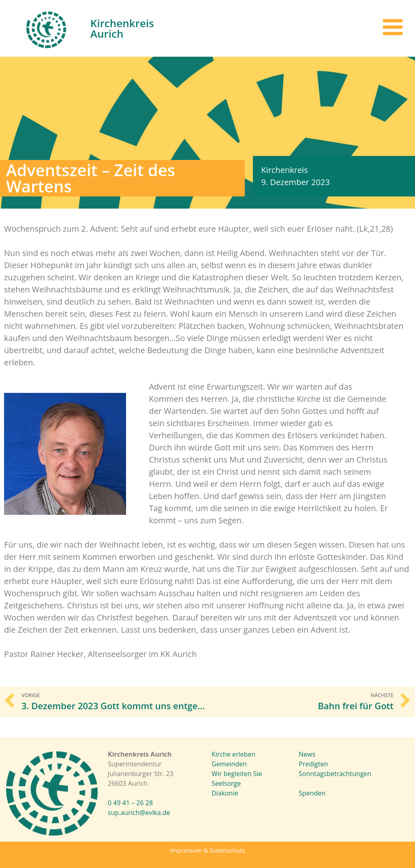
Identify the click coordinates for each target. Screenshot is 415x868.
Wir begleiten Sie (237, 774)
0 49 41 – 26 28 (130, 803)
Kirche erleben (233, 754)
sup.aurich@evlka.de (139, 813)
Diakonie (225, 793)
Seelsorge (226, 783)
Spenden (312, 793)
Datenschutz (227, 850)
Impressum (186, 850)
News (307, 754)
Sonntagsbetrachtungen (335, 774)
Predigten (313, 764)
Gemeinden (229, 764)
